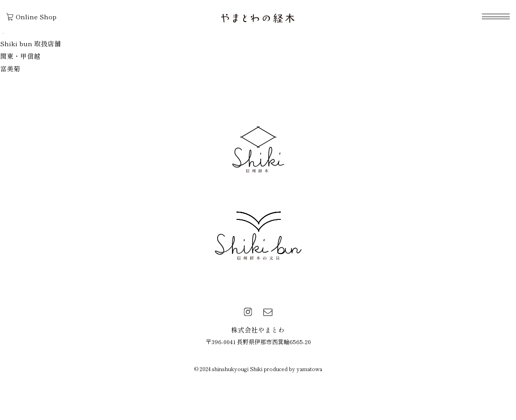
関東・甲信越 (20, 56)
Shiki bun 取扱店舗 (31, 43)
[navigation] (496, 17)
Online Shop (31, 16)
